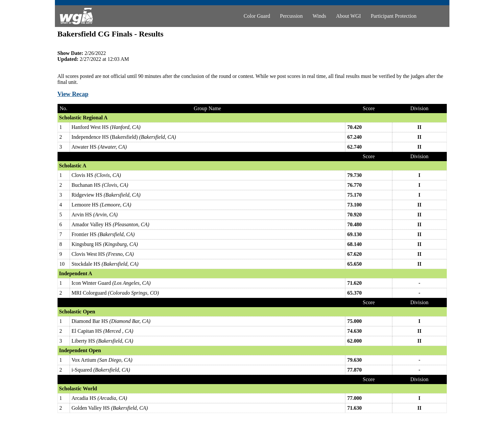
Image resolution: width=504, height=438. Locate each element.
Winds (319, 16)
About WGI (348, 16)
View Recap (73, 94)
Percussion (291, 16)
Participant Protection (394, 16)
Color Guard (257, 16)
